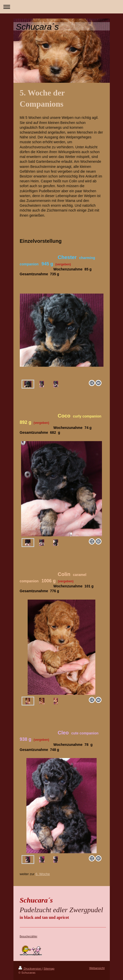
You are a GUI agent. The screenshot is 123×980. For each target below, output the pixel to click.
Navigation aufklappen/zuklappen (61, 7)
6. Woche (43, 874)
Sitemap (49, 968)
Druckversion (30, 968)
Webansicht (97, 968)
